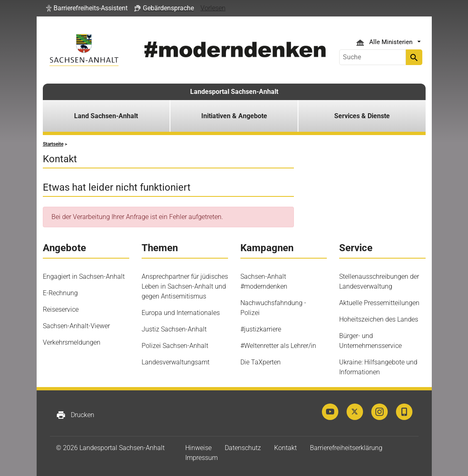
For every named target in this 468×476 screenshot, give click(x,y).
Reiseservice (61, 309)
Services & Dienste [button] (362, 116)
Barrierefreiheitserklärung (346, 448)
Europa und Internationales (181, 313)
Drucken (75, 415)
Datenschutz (243, 448)
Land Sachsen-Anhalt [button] (106, 116)
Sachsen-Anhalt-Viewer (76, 326)
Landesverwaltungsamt (176, 362)
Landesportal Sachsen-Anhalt (234, 92)
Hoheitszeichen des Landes (379, 319)
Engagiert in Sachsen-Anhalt (84, 276)
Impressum (201, 458)
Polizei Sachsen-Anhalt (175, 346)
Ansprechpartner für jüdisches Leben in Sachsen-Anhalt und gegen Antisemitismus (185, 286)
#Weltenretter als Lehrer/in (278, 346)
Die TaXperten (261, 362)
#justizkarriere (261, 329)
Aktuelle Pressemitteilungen (379, 303)
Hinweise (198, 448)
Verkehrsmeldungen (72, 342)
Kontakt (285, 448)
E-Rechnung (60, 293)
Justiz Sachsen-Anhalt (174, 329)
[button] (87, 8)
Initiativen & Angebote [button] (234, 116)
